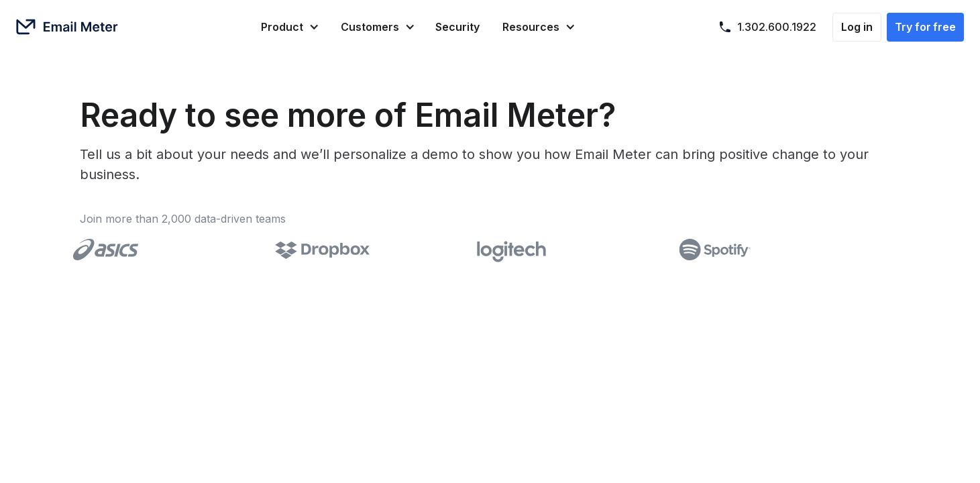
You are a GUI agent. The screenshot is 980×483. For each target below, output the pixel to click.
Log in (857, 27)
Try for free (925, 27)
